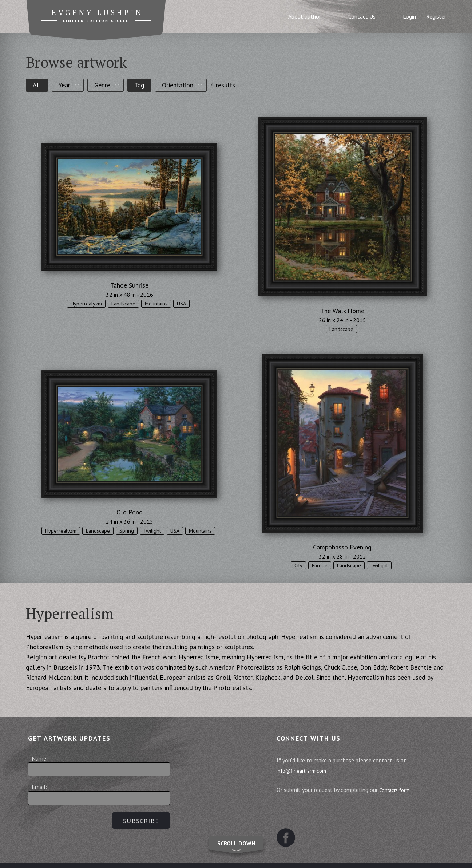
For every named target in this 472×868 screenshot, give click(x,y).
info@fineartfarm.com (307, 770)
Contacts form (399, 790)
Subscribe (139, 821)
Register (436, 17)
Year (64, 85)
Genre (102, 85)
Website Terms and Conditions (273, 855)
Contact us (340, 855)
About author (305, 17)
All (37, 85)
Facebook (288, 819)
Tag (139, 85)
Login (409, 17)
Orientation (178, 85)
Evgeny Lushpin (97, 13)
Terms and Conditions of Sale (180, 855)
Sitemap (117, 855)
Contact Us (362, 17)
